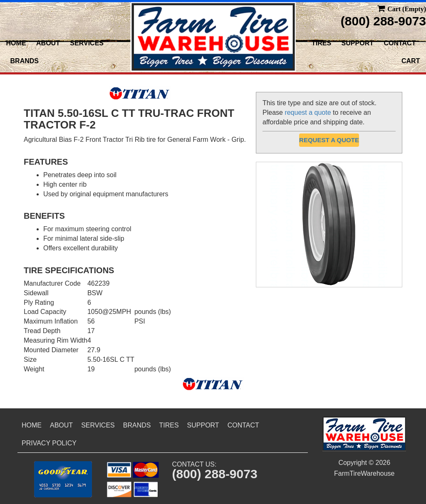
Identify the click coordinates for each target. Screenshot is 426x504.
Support (358, 43)
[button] (63, 479)
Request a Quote (329, 140)
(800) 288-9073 (383, 21)
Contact (400, 43)
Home (16, 43)
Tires (321, 43)
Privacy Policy (49, 443)
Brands (25, 61)
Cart (411, 61)
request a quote (308, 112)
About (48, 43)
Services (87, 43)
